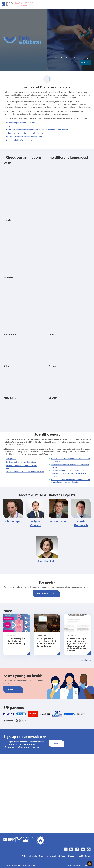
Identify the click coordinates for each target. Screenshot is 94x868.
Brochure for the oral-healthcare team (21, 462)
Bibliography (11, 458)
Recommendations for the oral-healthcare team (25, 472)
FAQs (8, 126)
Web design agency (75, 865)
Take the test (13, 690)
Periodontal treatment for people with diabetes (25, 133)
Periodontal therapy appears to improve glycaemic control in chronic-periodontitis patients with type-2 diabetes (77, 645)
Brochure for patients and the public (20, 123)
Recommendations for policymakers (20, 140)
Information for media (46, 593)
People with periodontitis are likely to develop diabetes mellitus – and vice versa (38, 130)
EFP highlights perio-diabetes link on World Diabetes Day (16, 641)
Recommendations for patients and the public (24, 137)
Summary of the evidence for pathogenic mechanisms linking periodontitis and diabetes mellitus (70, 473)
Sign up (56, 743)
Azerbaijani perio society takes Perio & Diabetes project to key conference (47, 642)
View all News (85, 660)
